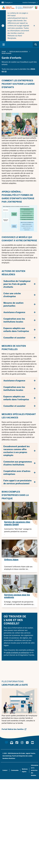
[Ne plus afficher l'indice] (34, 26)
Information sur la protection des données (35, 770)
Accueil (4, 51)
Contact (5, 770)
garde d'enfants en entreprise (18, 653)
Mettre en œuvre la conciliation (19, 51)
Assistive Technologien (30, 3)
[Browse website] (36, 45)
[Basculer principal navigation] (4, 45)
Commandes (15, 770)
